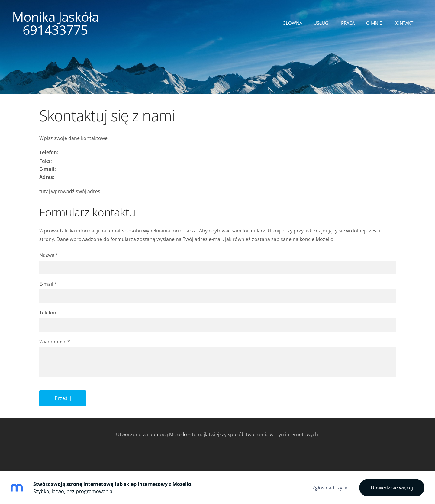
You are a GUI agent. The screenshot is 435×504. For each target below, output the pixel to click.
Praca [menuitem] (348, 23)
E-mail (48, 284)
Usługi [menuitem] (322, 23)
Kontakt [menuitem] (403, 23)
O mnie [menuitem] (374, 23)
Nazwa (49, 255)
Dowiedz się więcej (392, 488)
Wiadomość (55, 342)
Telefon (48, 313)
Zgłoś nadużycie (330, 488)
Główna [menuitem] (292, 23)
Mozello (178, 434)
